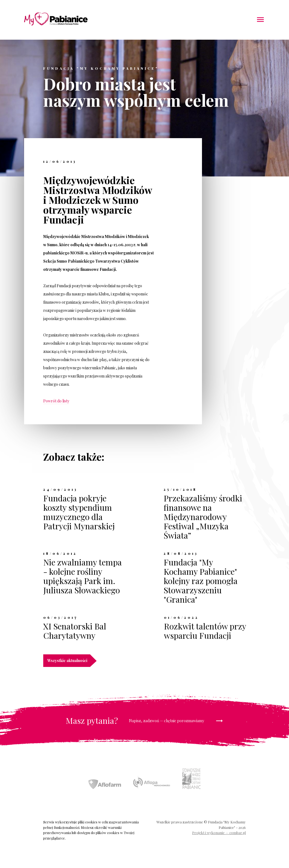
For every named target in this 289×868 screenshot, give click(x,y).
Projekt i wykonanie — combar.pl (219, 833)
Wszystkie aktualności (69, 661)
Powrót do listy (56, 401)
